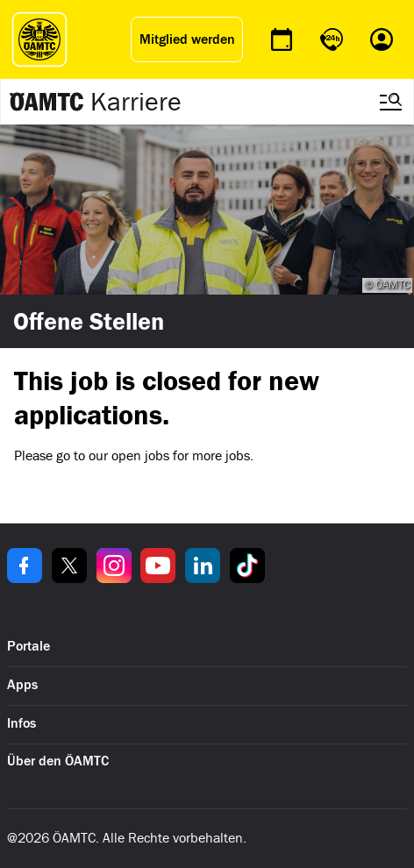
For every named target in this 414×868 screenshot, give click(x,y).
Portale (29, 646)
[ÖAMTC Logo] (39, 39)
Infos (21, 723)
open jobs (140, 455)
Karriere (136, 102)
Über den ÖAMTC (58, 761)
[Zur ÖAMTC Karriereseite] (47, 102)
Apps (22, 685)
